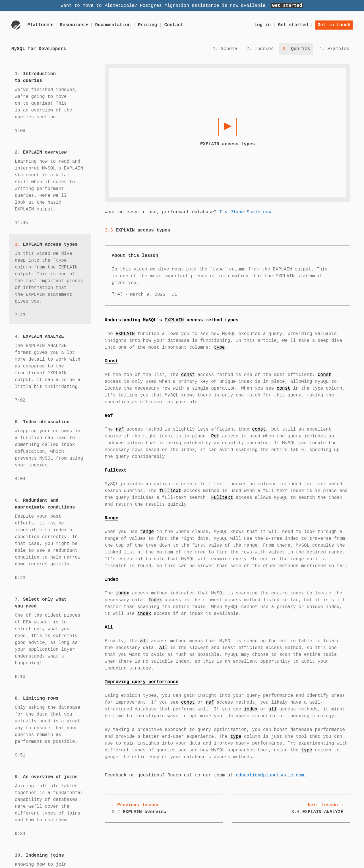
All (109, 627)
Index (111, 580)
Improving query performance (141, 682)
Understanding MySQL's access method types (171, 320)
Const (111, 361)
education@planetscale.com (270, 775)
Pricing (148, 25)
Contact (175, 25)
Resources (75, 25)
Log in (262, 25)
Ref (109, 416)
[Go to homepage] (16, 25)
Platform (40, 25)
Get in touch (334, 25)
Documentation (114, 25)
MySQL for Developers (39, 49)
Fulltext (116, 470)
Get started (287, 6)
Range (111, 518)
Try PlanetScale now (245, 212)
